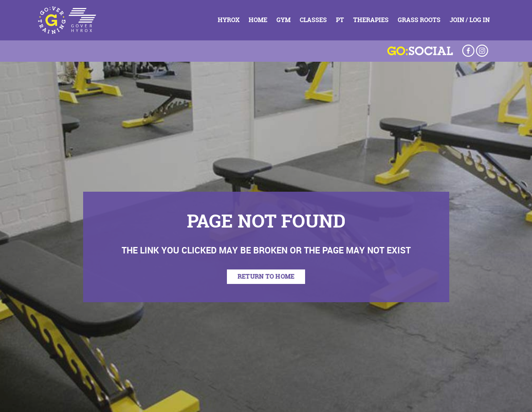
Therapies (371, 20)
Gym (284, 20)
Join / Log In (470, 20)
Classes (313, 20)
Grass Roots (419, 20)
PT (340, 20)
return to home (266, 276)
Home (258, 20)
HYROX (229, 20)
